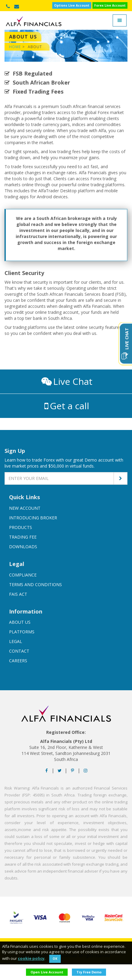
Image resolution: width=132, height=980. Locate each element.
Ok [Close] (55, 959)
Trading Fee (23, 537)
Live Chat (67, 381)
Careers (18, 661)
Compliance (23, 575)
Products (21, 527)
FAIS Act (18, 594)
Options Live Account (72, 5)
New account (25, 508)
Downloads (23, 547)
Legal (16, 641)
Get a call (67, 406)
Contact (19, 651)
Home (15, 47)
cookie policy (31, 958)
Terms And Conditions (35, 584)
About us (20, 622)
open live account (47, 972)
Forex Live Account (110, 5)
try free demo (89, 972)
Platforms (22, 632)
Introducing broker (33, 518)
